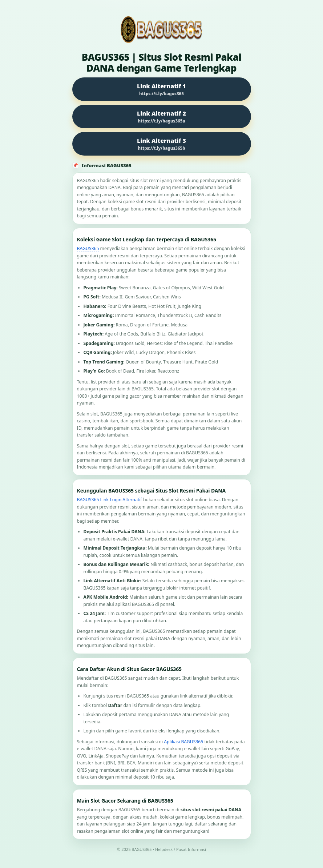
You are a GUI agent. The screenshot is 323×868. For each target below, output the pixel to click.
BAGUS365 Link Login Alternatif (110, 500)
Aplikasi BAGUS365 (183, 742)
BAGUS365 (88, 248)
